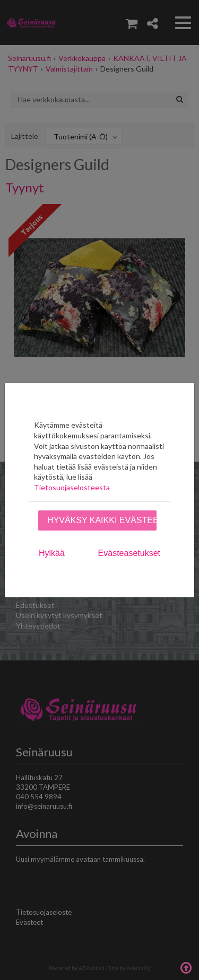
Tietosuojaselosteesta (72, 487)
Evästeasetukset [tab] (129, 553)
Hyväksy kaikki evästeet (102, 520)
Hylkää (52, 553)
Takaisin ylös (186, 967)
